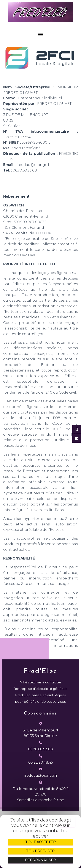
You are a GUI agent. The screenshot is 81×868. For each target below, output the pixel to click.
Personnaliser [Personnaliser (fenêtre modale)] (40, 860)
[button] (40, 34)
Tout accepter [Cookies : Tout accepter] (40, 842)
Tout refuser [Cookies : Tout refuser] (40, 851)
